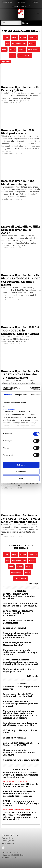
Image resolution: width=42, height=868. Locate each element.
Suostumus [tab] (7, 395)
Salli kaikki (21, 465)
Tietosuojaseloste (9, 841)
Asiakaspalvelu (7, 838)
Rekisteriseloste (8, 843)
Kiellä (21, 478)
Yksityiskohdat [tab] (21, 395)
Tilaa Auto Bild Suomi (10, 835)
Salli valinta (21, 471)
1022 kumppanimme (11, 409)
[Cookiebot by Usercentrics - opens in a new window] (31, 388)
